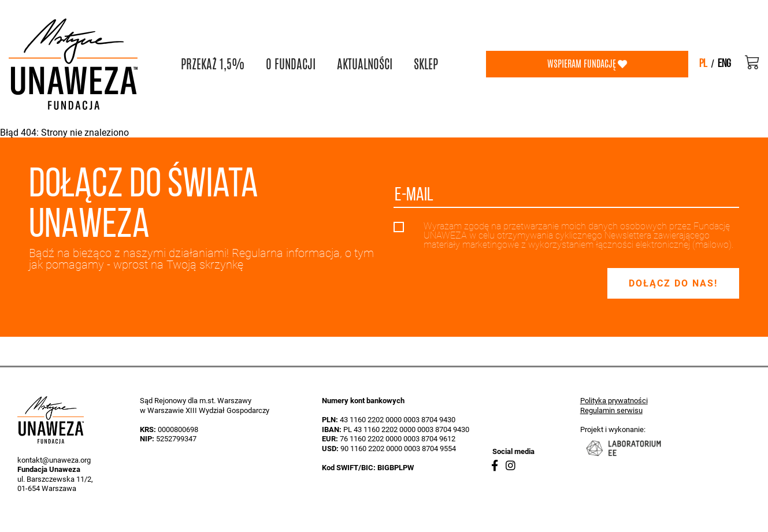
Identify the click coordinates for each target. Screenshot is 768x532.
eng (724, 64)
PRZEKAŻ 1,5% (213, 64)
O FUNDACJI (291, 64)
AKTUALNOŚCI (365, 64)
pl (703, 64)
